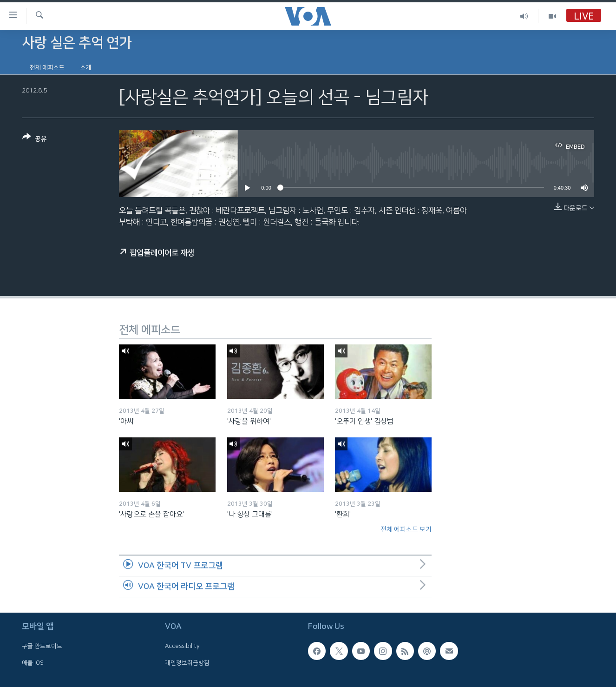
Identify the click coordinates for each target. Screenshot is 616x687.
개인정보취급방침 (187, 662)
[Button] (35, 140)
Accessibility (182, 646)
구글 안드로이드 (42, 646)
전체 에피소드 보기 (406, 529)
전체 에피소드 (47, 67)
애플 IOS (33, 662)
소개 (86, 67)
